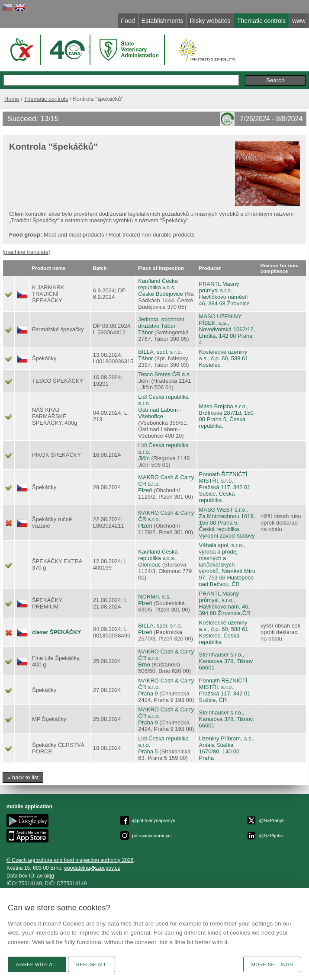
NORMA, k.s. (154, 597)
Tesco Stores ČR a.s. (164, 374)
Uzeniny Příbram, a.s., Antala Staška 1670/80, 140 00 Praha (227, 748)
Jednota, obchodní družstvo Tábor (161, 323)
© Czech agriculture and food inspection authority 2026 (70, 860)
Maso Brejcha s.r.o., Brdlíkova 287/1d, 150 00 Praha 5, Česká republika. (226, 416)
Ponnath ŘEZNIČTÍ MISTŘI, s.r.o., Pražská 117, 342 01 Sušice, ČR (225, 690)
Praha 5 (148, 751)
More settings (272, 964)
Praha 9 (148, 693)
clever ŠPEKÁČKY (56, 632)
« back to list (23, 777)
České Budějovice (161, 294)
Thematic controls (46, 99)
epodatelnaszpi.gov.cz (92, 868)
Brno (144, 665)
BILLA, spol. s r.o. (160, 352)
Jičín (144, 381)
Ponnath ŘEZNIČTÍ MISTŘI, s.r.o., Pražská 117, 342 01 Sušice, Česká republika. (225, 487)
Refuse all (92, 964)
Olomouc (149, 565)
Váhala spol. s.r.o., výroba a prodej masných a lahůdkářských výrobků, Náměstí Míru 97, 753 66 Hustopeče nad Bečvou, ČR (227, 565)
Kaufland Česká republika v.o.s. (158, 284)
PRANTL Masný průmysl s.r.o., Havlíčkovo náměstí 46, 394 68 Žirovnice (224, 294)
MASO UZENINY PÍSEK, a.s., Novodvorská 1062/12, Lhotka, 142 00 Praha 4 (227, 329)
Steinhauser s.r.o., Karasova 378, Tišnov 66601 (226, 661)
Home (12, 99)
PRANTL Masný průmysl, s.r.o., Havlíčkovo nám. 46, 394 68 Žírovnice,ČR (225, 603)
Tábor (145, 332)
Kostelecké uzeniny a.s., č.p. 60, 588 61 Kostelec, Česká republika (224, 632)
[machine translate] (26, 252)
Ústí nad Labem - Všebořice (159, 413)
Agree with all (37, 964)
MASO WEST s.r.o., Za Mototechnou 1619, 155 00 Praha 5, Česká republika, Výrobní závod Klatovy (227, 523)
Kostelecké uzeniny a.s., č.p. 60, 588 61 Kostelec (224, 358)
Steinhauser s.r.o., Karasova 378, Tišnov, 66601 (227, 719)
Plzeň (145, 490)
